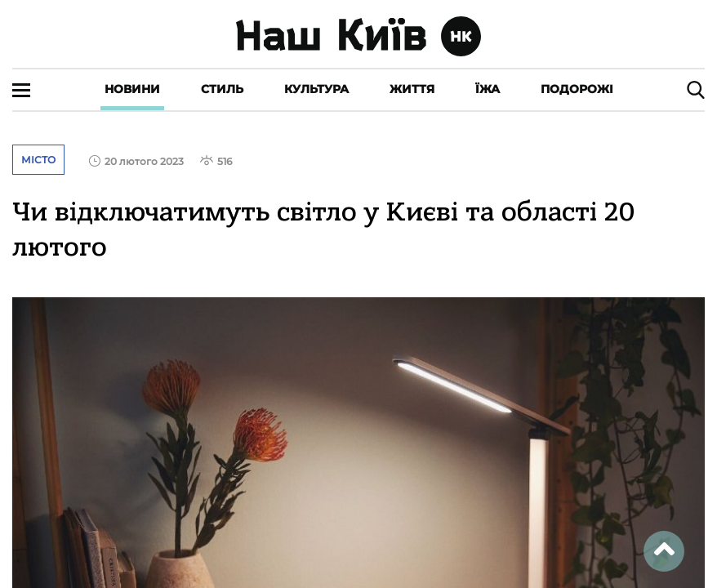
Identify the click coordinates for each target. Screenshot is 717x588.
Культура (316, 89)
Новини (132, 89)
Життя (412, 89)
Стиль (222, 89)
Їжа (488, 89)
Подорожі (577, 89)
